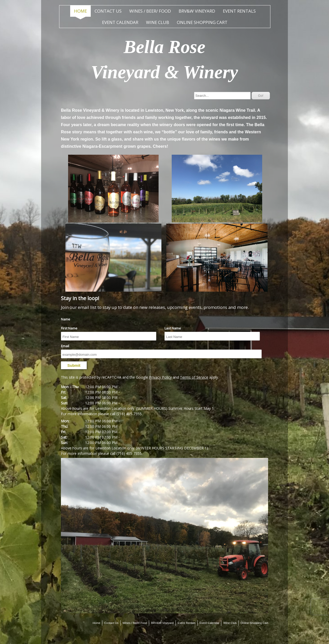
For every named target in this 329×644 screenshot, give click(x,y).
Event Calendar (120, 22)
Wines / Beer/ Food (150, 11)
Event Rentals (239, 11)
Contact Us (108, 11)
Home (80, 11)
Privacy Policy (160, 377)
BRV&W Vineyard (197, 11)
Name (66, 319)
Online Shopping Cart (202, 22)
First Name (69, 328)
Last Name (173, 328)
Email (65, 346)
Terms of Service (194, 377)
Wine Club (158, 22)
